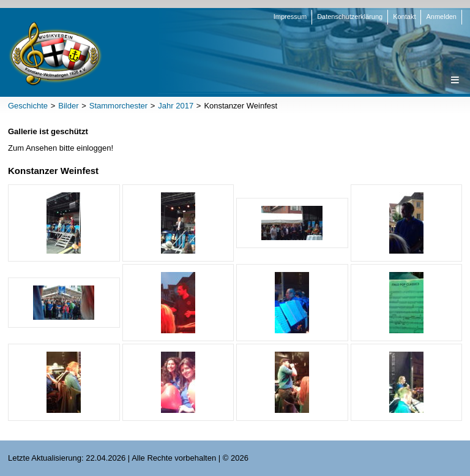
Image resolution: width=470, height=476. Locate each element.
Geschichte (28, 106)
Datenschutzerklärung (350, 17)
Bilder (68, 106)
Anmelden (441, 17)
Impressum (290, 17)
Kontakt (404, 17)
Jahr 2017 (176, 106)
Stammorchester (118, 106)
